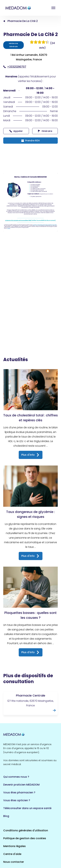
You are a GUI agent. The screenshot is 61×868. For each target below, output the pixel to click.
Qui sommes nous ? (16, 777)
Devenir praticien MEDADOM (21, 785)
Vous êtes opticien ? (17, 800)
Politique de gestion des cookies (25, 838)
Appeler (16, 131)
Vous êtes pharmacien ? (19, 792)
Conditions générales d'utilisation (26, 830)
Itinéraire (45, 131)
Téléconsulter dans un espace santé (27, 808)
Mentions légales (14, 846)
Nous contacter (14, 862)
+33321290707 (15, 67)
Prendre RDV (31, 141)
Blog (6, 816)
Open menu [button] (53, 8)
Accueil (4, 21)
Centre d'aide (12, 854)
